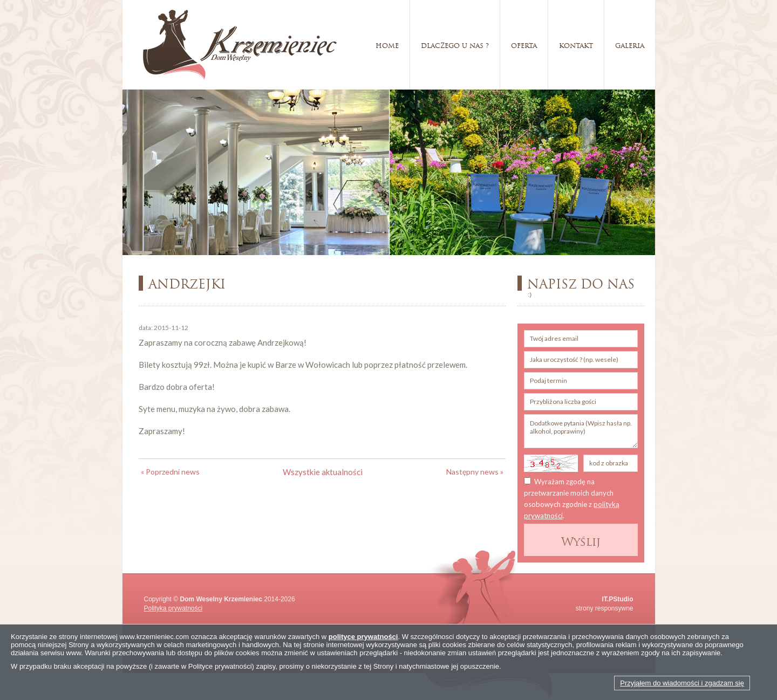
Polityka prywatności (173, 608)
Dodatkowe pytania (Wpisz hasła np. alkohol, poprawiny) (581, 431)
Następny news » (475, 472)
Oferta (524, 44)
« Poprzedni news (170, 472)
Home (387, 44)
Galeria (630, 44)
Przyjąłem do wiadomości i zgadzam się (682, 683)
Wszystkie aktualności (323, 472)
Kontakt (576, 44)
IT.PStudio (618, 599)
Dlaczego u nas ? (455, 44)
